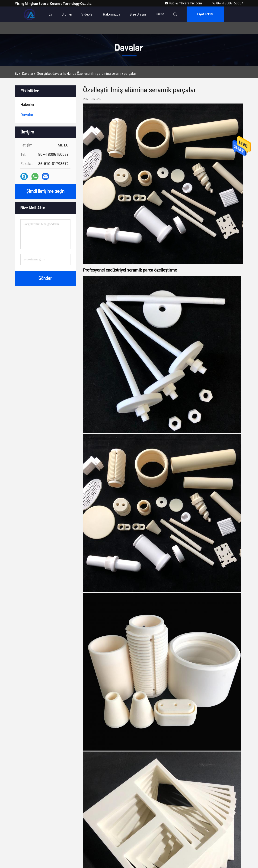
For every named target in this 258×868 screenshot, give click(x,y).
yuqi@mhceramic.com (184, 3)
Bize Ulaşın (138, 14)
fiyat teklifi (206, 14)
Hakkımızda (112, 14)
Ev (50, 14)
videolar (88, 14)
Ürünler (67, 14)
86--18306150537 (228, 3)
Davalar (28, 74)
